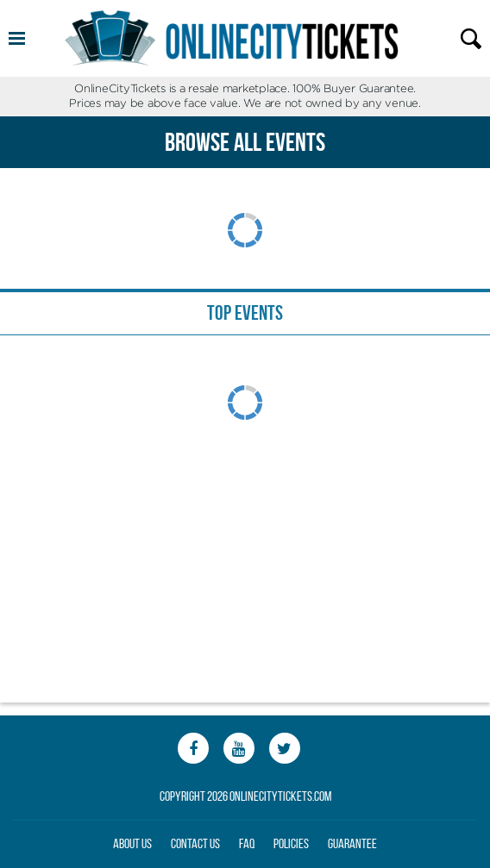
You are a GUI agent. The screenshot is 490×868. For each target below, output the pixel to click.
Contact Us (195, 843)
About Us (132, 843)
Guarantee (352, 843)
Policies (291, 843)
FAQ (247, 843)
